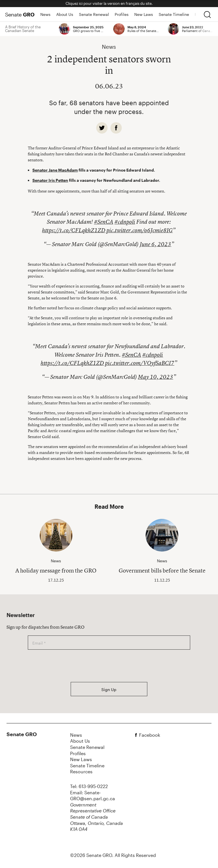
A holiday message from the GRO (56, 570)
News (45, 14)
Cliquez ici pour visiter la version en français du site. (109, 3)
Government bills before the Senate (162, 570)
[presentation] (71, 666)
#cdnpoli (125, 222)
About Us (65, 14)
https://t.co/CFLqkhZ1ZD (74, 230)
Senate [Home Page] (20, 14)
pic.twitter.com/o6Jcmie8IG (140, 230)
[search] (207, 14)
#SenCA (104, 222)
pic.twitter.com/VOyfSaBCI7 (140, 363)
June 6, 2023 (155, 244)
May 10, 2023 (156, 377)
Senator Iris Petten (50, 180)
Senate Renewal (94, 14)
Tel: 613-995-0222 (89, 786)
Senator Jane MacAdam (55, 170)
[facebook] (116, 128)
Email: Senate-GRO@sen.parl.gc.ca (93, 796)
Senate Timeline (174, 14)
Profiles (122, 14)
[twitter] (102, 128)
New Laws (144, 14)
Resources (81, 771)
